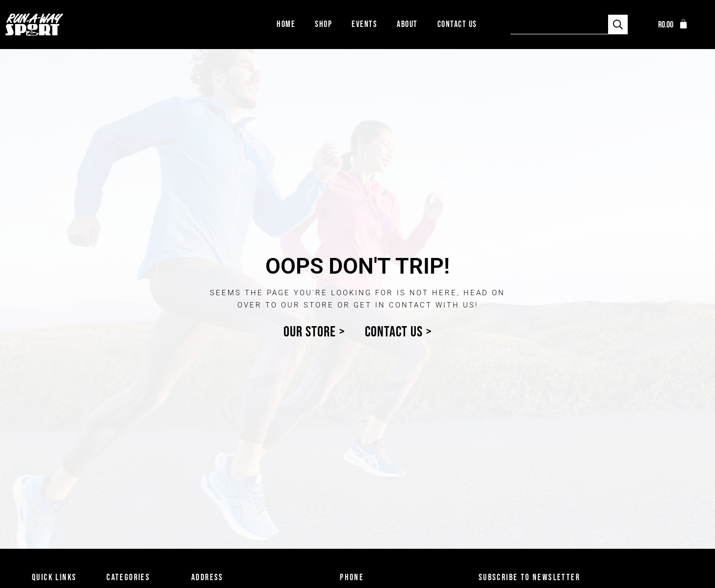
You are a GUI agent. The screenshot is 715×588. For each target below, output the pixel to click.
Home (286, 24)
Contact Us (457, 24)
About (407, 24)
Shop (323, 24)
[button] (673, 25)
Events (364, 24)
